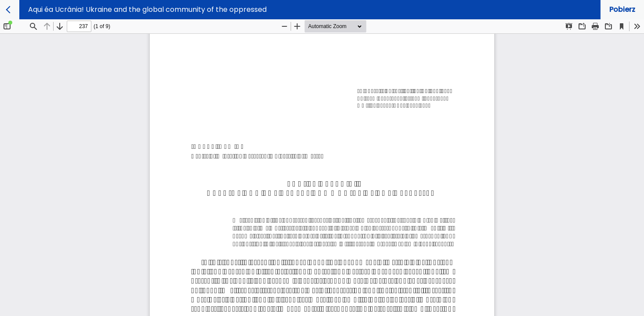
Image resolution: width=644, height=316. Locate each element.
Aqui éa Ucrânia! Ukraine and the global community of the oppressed (147, 9)
